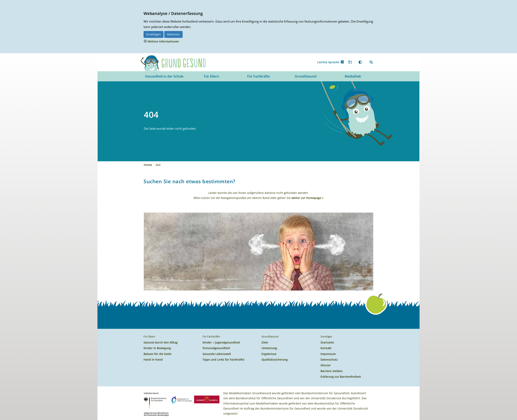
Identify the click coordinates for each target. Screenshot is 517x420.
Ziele (265, 342)
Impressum (328, 354)
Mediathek (353, 76)
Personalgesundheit (216, 348)
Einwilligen (154, 34)
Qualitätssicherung (275, 359)
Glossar (326, 365)
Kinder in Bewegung (157, 348)
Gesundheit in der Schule (164, 76)
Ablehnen (173, 34)
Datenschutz (329, 359)
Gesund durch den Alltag (161, 342)
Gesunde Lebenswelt (217, 354)
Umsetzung (269, 348)
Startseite (327, 342)
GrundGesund (306, 76)
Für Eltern (211, 76)
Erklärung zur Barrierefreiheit (341, 377)
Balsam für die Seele (157, 354)
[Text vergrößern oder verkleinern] (350, 62)
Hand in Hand (153, 359)
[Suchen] (371, 62)
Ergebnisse (269, 354)
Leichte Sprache (330, 62)
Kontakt (326, 348)
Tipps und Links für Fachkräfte (223, 359)
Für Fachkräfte (258, 76)
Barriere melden (332, 371)
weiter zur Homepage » (308, 198)
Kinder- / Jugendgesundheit (221, 342)
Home (148, 165)
